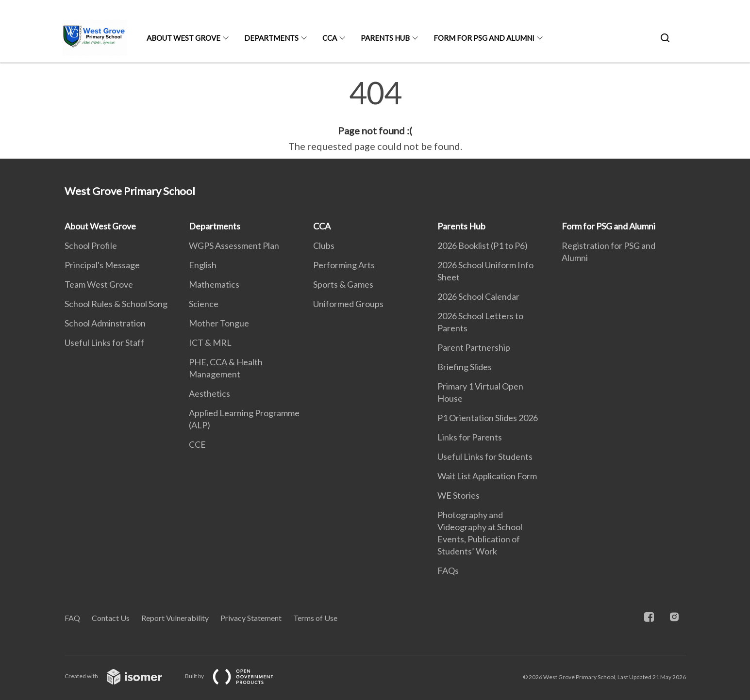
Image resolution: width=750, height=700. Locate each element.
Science (204, 304)
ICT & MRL (210, 342)
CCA (330, 38)
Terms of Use (315, 618)
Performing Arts (344, 265)
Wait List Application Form (487, 476)
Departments (271, 38)
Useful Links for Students (485, 456)
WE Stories (458, 495)
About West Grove (183, 38)
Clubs (324, 245)
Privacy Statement (251, 618)
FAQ (72, 618)
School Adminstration (105, 323)
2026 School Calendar (478, 296)
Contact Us (111, 618)
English (203, 265)
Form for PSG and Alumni (484, 38)
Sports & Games (343, 284)
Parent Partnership (474, 347)
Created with (121, 676)
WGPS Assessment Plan (234, 245)
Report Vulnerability (175, 618)
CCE (197, 444)
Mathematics (214, 284)
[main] (375, 115)
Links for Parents (470, 437)
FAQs (448, 570)
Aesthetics (209, 393)
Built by (237, 676)
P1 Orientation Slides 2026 (488, 418)
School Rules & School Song (116, 304)
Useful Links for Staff (104, 342)
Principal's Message (102, 265)
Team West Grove (99, 284)
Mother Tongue (219, 323)
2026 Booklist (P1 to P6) (483, 245)
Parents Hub (385, 38)
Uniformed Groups (348, 304)
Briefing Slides (465, 367)
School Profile (91, 245)
